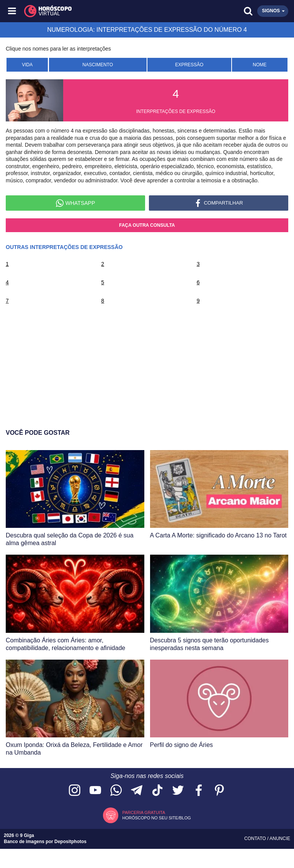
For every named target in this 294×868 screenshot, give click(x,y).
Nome (260, 65)
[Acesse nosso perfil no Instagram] (75, 791)
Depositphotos (70, 842)
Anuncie (280, 839)
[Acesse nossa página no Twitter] (178, 791)
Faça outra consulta (147, 225)
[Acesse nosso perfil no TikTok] (157, 791)
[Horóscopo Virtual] (80, 11)
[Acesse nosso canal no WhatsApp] (116, 791)
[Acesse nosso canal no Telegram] (137, 791)
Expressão (189, 65)
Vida (27, 65)
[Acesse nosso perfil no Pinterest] (219, 791)
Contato (256, 839)
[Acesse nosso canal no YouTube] (95, 791)
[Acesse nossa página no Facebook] (199, 791)
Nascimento (98, 65)
